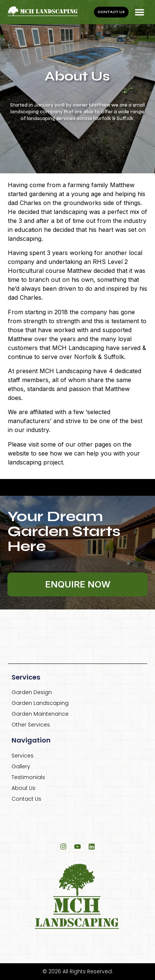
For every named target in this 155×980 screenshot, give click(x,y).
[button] (140, 12)
